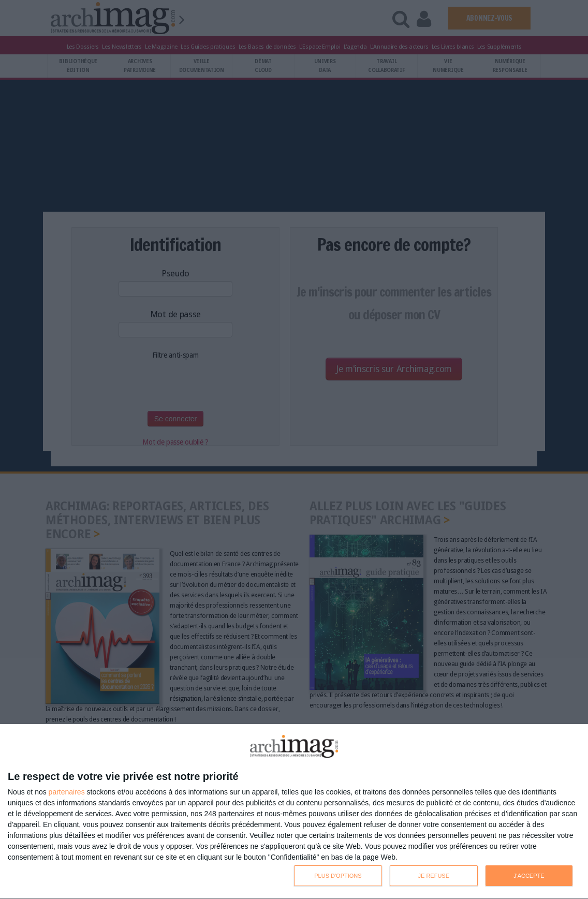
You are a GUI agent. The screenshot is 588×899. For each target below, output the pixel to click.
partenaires (67, 792)
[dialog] (294, 812)
